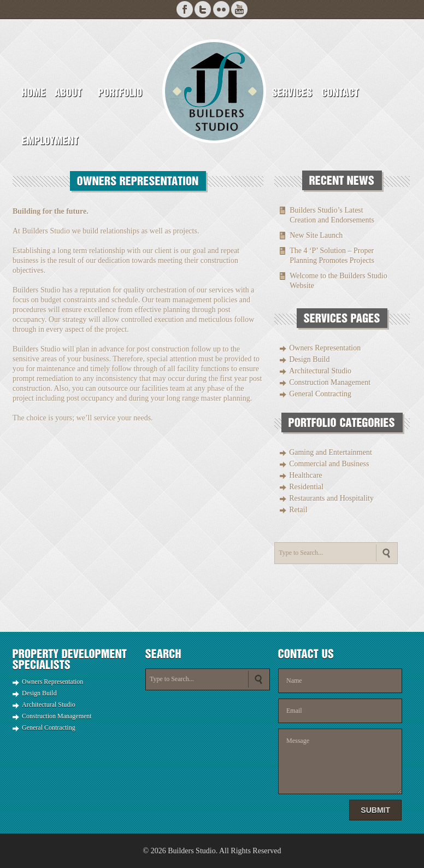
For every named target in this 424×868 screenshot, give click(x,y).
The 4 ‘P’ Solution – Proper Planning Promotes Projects (332, 256)
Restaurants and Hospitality (331, 498)
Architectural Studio (320, 371)
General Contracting (320, 394)
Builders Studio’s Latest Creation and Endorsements (332, 215)
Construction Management (330, 382)
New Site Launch (316, 235)
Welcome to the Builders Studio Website (338, 281)
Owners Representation (325, 348)
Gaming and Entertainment (331, 452)
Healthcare (306, 475)
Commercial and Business (329, 464)
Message (340, 761)
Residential (306, 487)
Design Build (309, 359)
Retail (298, 510)
